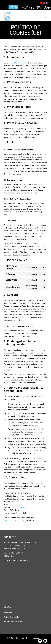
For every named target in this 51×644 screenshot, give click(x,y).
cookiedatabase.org (12, 520)
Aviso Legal (8, 613)
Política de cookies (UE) (25, 30)
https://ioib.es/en (21, 63)
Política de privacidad (12, 617)
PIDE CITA (13, 7)
